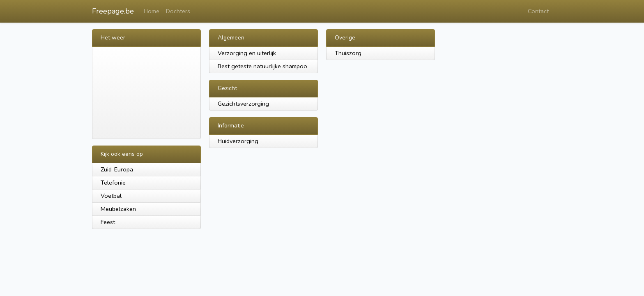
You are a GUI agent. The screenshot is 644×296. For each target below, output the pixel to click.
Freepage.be (113, 11)
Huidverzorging (238, 141)
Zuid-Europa (117, 169)
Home (152, 11)
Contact (538, 11)
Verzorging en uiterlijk (247, 53)
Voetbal (111, 196)
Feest (108, 222)
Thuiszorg (348, 53)
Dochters (178, 11)
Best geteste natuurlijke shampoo (262, 66)
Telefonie (113, 183)
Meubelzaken (118, 209)
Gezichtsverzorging (243, 104)
